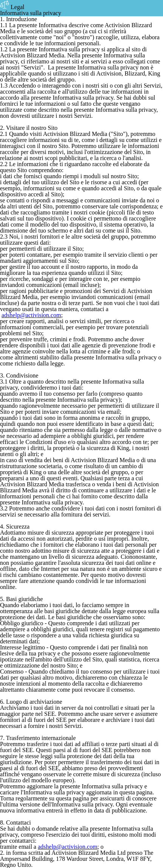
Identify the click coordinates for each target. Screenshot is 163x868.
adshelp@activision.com (31, 315)
